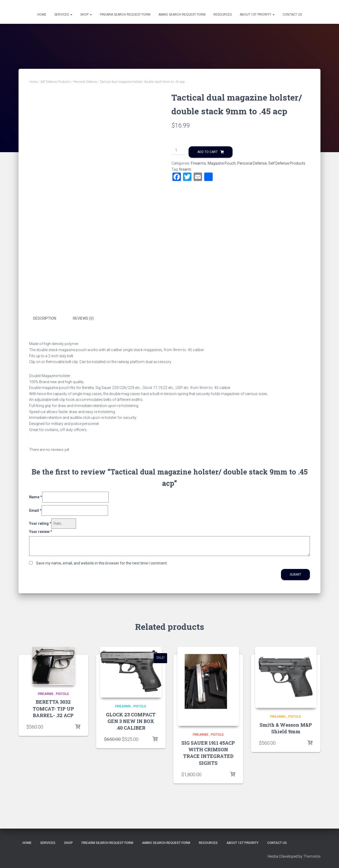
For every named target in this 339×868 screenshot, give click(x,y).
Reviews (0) (83, 318)
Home (42, 15)
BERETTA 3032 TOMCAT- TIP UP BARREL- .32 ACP (53, 708)
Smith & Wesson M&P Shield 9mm (286, 728)
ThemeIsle (312, 856)
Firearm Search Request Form (125, 15)
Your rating (40, 523)
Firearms (199, 163)
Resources (223, 15)
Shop (86, 15)
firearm (185, 169)
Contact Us (292, 15)
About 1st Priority (257, 15)
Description (45, 318)
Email (35, 510)
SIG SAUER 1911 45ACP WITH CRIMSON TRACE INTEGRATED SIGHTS (208, 753)
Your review (41, 531)
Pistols (62, 693)
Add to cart (208, 152)
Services (63, 15)
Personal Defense (85, 82)
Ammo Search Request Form (182, 15)
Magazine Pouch (222, 163)
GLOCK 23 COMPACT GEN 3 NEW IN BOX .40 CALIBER (131, 721)
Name (36, 496)
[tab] (49, 319)
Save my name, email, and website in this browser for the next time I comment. (102, 563)
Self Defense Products (55, 82)
